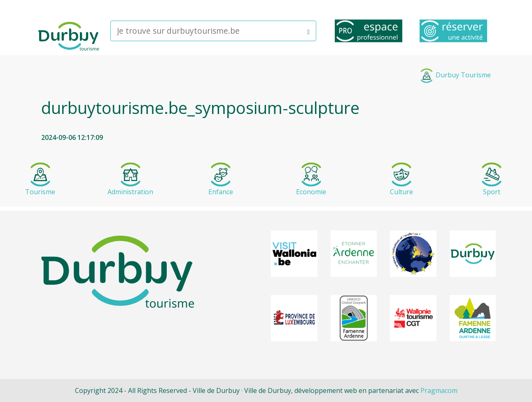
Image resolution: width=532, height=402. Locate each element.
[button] (308, 31)
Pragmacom (439, 390)
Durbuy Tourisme (455, 75)
